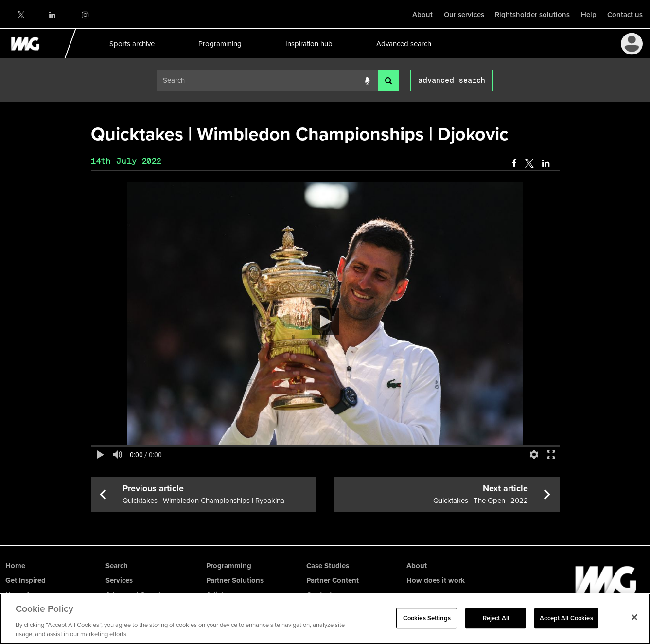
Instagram (85, 15)
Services (119, 580)
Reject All (496, 618)
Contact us (625, 15)
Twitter (20, 15)
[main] (325, 316)
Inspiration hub (308, 44)
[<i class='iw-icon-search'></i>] (388, 80)
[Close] (634, 617)
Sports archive (132, 44)
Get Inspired (26, 580)
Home (15, 566)
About (422, 15)
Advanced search (403, 44)
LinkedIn (53, 15)
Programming (220, 44)
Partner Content (333, 580)
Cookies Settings (427, 618)
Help (589, 15)
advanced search (452, 80)
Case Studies (328, 566)
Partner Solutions (235, 580)
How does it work (436, 580)
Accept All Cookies (566, 618)
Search (117, 566)
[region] (325, 619)
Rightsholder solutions (532, 15)
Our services (464, 15)
